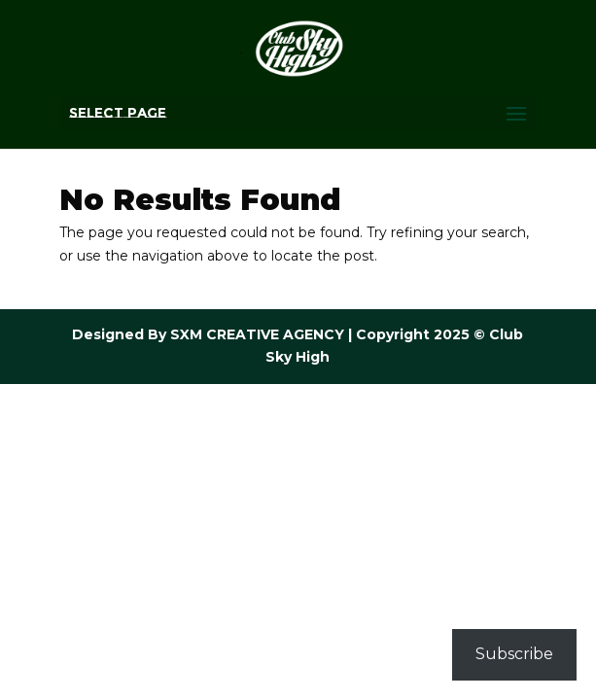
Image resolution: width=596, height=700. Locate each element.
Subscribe (514, 654)
